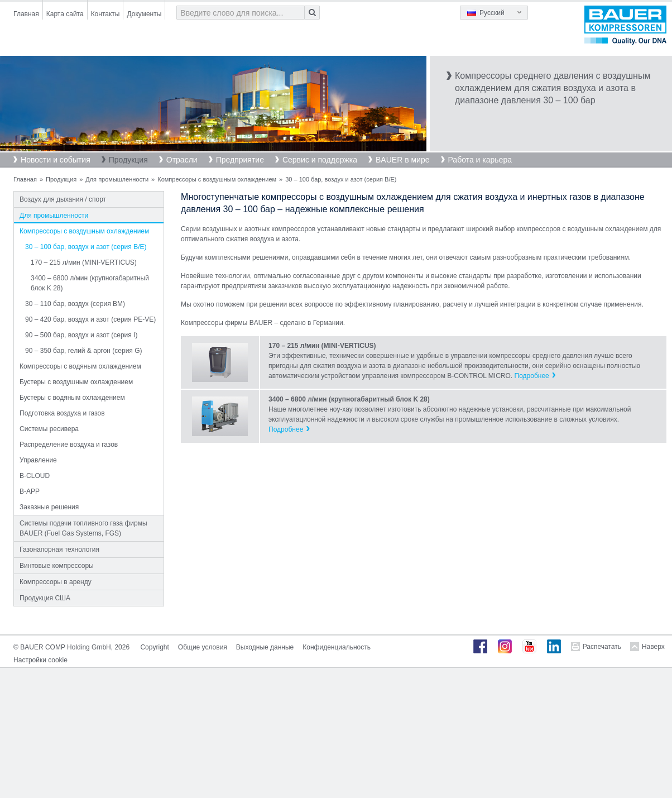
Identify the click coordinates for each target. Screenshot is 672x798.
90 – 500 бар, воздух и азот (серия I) (81, 335)
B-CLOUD (35, 476)
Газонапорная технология (59, 549)
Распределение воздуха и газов (69, 445)
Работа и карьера (480, 160)
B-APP (30, 491)
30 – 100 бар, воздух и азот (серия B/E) (86, 247)
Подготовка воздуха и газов (62, 413)
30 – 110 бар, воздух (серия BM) (75, 304)
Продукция (128, 160)
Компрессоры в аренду (56, 582)
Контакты (105, 14)
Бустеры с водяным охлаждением (72, 398)
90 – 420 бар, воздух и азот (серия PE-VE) (90, 319)
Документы (144, 14)
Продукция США (45, 598)
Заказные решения (49, 507)
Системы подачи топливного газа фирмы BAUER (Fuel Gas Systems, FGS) (83, 528)
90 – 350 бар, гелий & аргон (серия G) (83, 351)
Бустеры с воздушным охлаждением (76, 382)
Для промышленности (117, 179)
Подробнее (532, 376)
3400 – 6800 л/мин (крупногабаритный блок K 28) (90, 283)
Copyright (154, 647)
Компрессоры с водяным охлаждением (80, 366)
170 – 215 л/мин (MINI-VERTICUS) (84, 262)
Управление (38, 460)
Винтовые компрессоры (57, 566)
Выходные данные (265, 647)
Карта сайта (65, 14)
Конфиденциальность (337, 647)
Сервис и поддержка (320, 160)
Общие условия (203, 647)
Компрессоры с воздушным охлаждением (217, 179)
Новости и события (56, 160)
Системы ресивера (49, 429)
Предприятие (240, 160)
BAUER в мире (402, 160)
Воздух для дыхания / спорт (63, 199)
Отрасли (182, 160)
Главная (26, 14)
